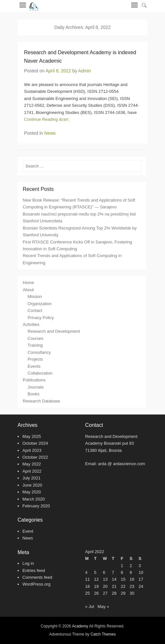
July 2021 (32, 478)
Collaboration (40, 373)
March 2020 (34, 499)
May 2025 (32, 436)
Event (28, 531)
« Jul (89, 607)
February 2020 (36, 506)
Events (34, 366)
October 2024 (35, 443)
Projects (35, 359)
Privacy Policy (41, 318)
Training (35, 345)
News (50, 133)
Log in (28, 563)
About (28, 290)
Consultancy (39, 352)
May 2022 (32, 464)
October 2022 (35, 457)
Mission (35, 297)
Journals (36, 387)
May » (103, 607)
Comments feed (37, 577)
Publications (34, 380)
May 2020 (32, 492)
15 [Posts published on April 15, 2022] (123, 579)
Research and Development (54, 331)
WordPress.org (36, 584)
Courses (35, 338)
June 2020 (32, 485)
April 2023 (32, 450)
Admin (85, 71)
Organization (40, 304)
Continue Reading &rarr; (47, 119)
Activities (31, 324)
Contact (35, 310)
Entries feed (34, 570)
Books (33, 394)
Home (28, 283)
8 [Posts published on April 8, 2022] (122, 572)
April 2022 (32, 471)
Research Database (41, 401)
